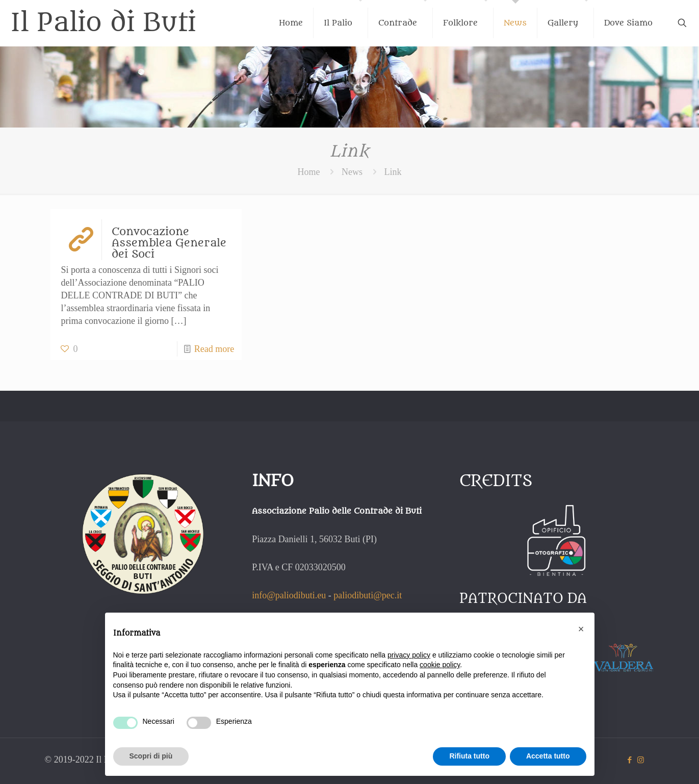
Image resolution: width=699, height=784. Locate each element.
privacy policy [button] (409, 655)
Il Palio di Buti (103, 23)
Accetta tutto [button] (548, 756)
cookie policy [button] (440, 665)
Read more (214, 349)
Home (309, 172)
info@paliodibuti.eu (289, 595)
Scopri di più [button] (151, 756)
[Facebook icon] (630, 760)
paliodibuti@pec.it (368, 595)
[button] (581, 629)
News (352, 172)
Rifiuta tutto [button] (469, 756)
